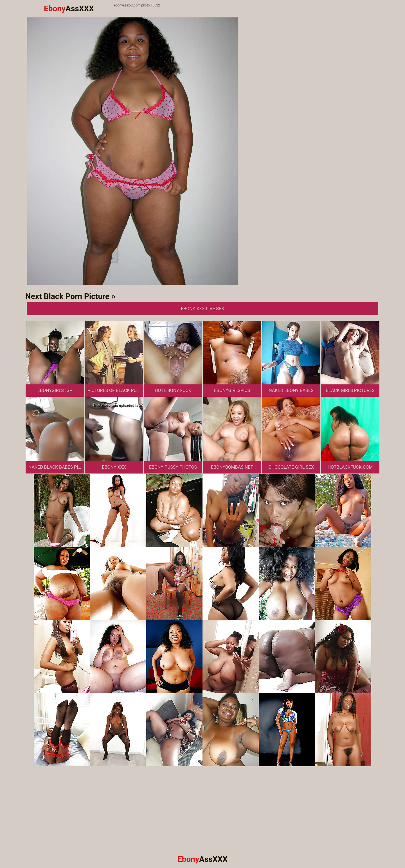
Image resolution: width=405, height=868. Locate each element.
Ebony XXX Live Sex (202, 309)
